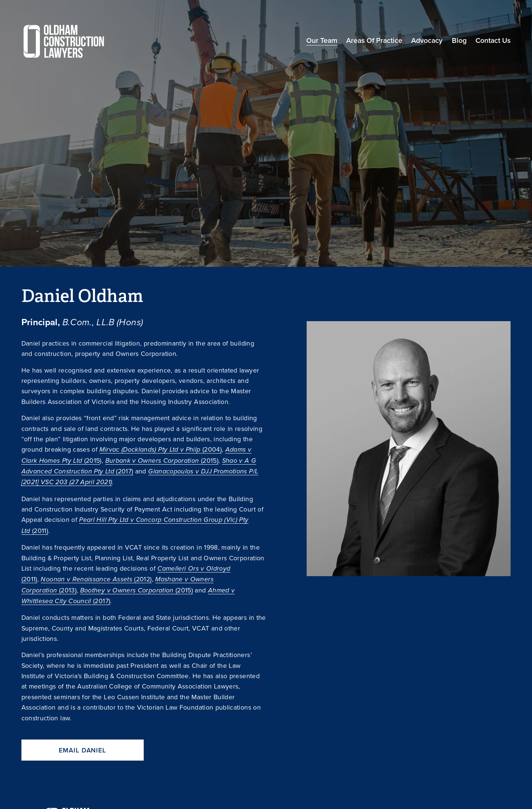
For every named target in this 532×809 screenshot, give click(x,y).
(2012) (96, 579)
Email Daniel (82, 750)
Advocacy (427, 40)
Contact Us (493, 40)
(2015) (162, 460)
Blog (459, 40)
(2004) (161, 449)
